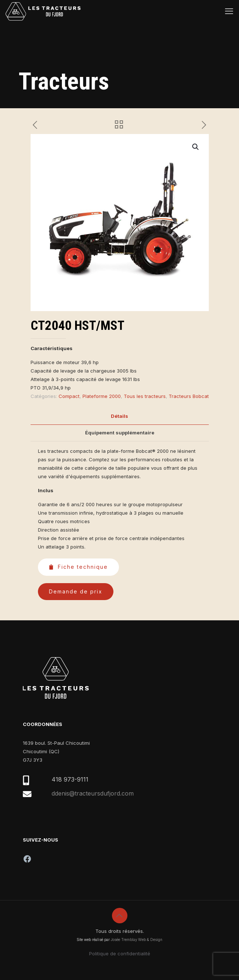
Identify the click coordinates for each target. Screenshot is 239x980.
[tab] (120, 416)
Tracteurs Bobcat (189, 396)
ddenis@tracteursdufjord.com (93, 793)
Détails (119, 416)
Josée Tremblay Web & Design (137, 940)
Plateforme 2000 (102, 396)
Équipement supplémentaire (120, 433)
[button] (196, 147)
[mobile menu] (229, 11)
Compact (69, 396)
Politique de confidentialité (120, 953)
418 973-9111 (70, 779)
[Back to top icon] (120, 916)
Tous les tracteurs (145, 396)
